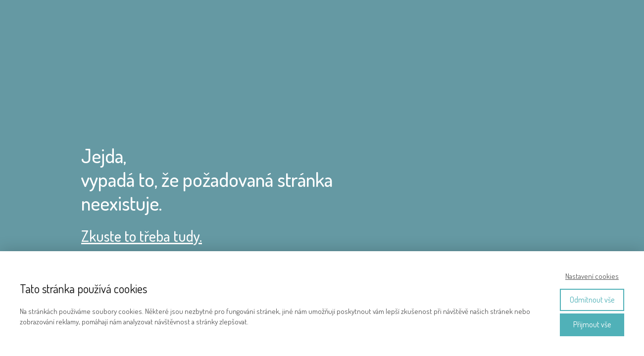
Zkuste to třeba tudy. (142, 236)
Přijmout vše (592, 324)
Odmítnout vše (592, 300)
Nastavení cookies (592, 276)
